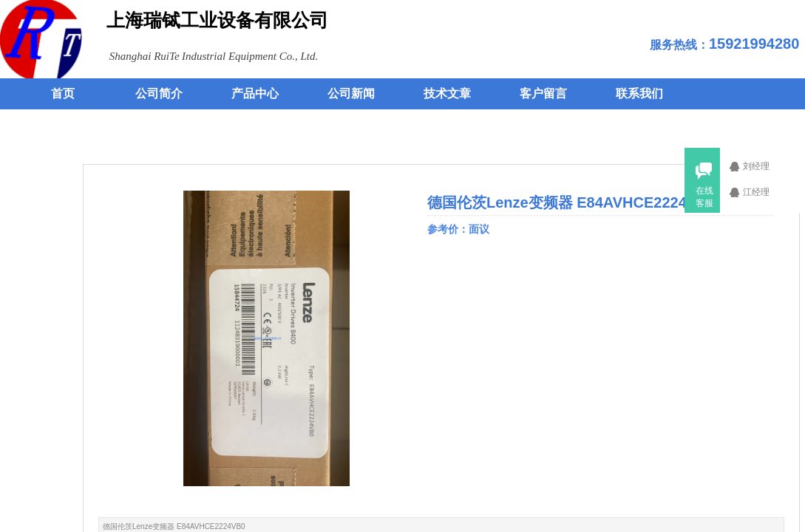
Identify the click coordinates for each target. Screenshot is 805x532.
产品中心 (255, 93)
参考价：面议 (460, 229)
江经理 (765, 192)
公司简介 (159, 93)
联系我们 (639, 93)
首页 (63, 93)
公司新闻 (351, 93)
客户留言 (543, 93)
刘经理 (765, 166)
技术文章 (447, 93)
